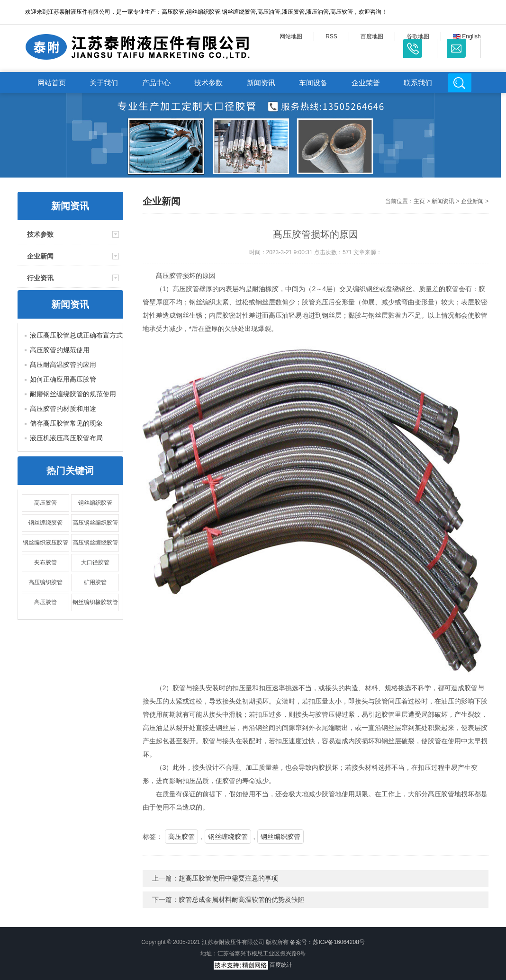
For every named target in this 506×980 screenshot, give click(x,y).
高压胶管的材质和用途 (63, 409)
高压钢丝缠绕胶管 (95, 543)
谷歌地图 (418, 36)
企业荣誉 (366, 83)
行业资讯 (40, 278)
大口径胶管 (95, 562)
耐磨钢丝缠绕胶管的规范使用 (73, 394)
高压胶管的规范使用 (60, 350)
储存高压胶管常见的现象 (66, 423)
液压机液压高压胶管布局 (66, 438)
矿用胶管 (95, 582)
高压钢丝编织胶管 (95, 523)
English (467, 36)
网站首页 (52, 83)
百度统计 (281, 965)
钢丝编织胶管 (95, 503)
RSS (331, 36)
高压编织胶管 (45, 582)
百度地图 (372, 36)
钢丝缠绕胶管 (45, 523)
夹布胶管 (45, 562)
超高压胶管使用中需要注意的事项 (228, 878)
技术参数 (208, 83)
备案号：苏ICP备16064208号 (327, 942)
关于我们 (104, 83)
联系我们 (418, 83)
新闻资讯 (261, 83)
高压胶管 (45, 503)
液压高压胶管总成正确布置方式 (76, 335)
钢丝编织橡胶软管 (95, 602)
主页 (419, 201)
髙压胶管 (45, 602)
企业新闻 (40, 256)
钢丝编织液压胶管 (45, 543)
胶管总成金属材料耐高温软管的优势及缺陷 (242, 900)
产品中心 (156, 83)
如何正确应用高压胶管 (63, 379)
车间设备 (313, 83)
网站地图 (291, 36)
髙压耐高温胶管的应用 (63, 365)
